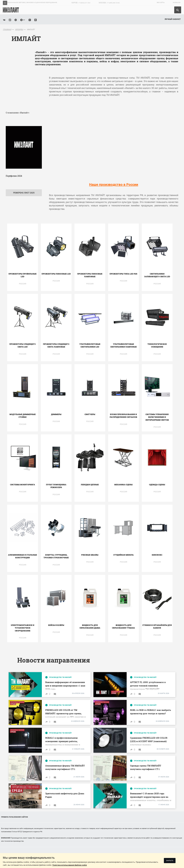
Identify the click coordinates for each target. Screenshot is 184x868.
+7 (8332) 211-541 (84, 3)
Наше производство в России (114, 184)
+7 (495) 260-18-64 (113, 3)
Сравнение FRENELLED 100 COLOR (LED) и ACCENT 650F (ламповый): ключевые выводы (149, 741)
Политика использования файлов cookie (70, 865)
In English (177, 3)
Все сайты (161, 3)
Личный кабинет (173, 19)
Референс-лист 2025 (24, 193)
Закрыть (170, 860)
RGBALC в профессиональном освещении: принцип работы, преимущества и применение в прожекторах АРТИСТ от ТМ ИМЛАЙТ (63, 745)
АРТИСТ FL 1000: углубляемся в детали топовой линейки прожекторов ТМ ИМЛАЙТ (148, 686)
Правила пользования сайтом (15, 817)
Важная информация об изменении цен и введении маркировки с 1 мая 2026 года (65, 686)
